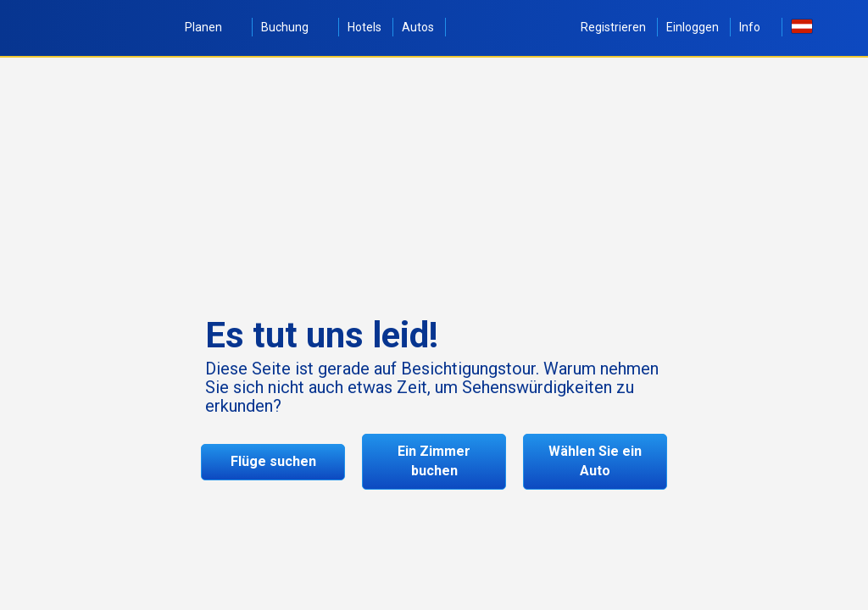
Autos (418, 27)
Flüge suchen (273, 461)
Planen (213, 27)
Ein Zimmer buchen (434, 461)
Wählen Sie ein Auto (595, 461)
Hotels (364, 27)
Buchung (294, 27)
